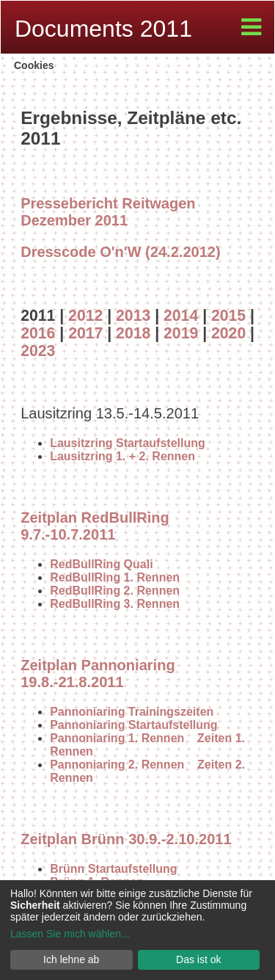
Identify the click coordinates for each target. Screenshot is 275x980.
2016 (38, 333)
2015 (228, 315)
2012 (85, 315)
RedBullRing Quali (101, 564)
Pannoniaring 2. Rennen (117, 765)
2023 (38, 351)
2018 (133, 333)
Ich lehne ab (71, 959)
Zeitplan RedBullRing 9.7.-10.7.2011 (95, 526)
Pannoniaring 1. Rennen (117, 738)
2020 (228, 333)
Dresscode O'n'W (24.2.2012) (120, 252)
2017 (85, 333)
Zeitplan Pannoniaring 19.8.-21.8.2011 (98, 674)
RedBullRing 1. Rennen (115, 577)
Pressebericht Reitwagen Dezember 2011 (108, 212)
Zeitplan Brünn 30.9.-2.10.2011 (126, 839)
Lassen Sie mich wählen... (70, 934)
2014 (181, 315)
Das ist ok (198, 959)
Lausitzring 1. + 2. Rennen (122, 456)
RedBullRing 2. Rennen (115, 591)
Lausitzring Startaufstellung (128, 443)
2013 (133, 315)
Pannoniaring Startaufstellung (133, 725)
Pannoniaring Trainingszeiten (132, 712)
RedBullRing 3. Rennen (115, 604)
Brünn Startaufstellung (113, 869)
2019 (181, 333)
